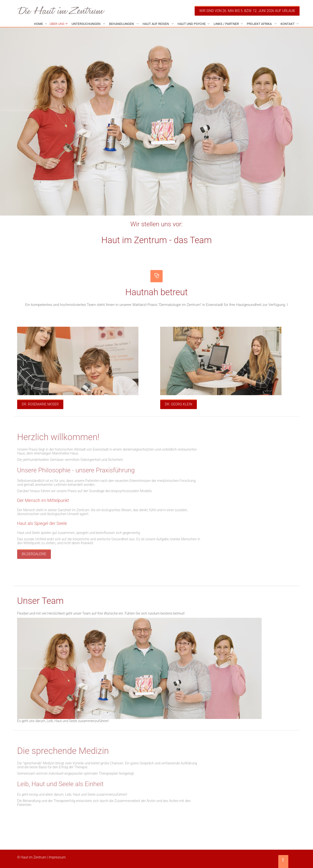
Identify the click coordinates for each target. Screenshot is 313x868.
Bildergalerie (34, 554)
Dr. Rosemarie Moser (40, 404)
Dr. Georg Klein (179, 404)
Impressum (57, 857)
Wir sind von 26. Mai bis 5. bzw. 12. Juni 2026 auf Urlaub (247, 11)
